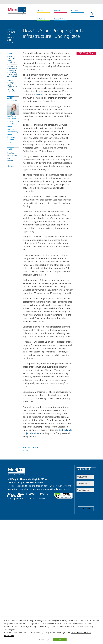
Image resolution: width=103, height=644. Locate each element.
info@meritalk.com (33, 482)
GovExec (11, 166)
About (10, 499)
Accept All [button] (60, 640)
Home (40, 10)
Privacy (42, 499)
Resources (60, 19)
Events (41, 19)
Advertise (20, 499)
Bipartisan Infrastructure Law (13, 155)
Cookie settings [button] (42, 639)
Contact (32, 499)
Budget (26, 450)
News (57, 10)
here (40, 94)
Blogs (74, 10)
